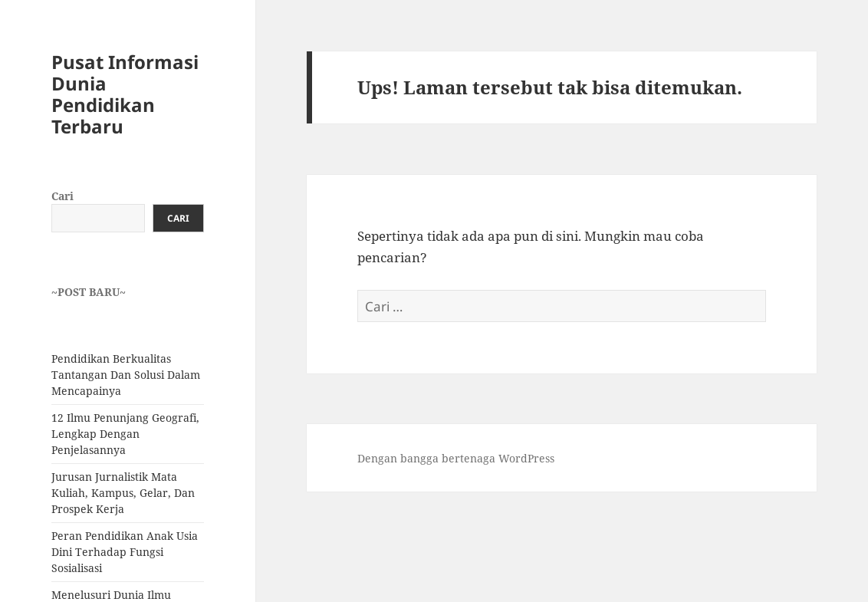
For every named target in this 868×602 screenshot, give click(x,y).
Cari (62, 196)
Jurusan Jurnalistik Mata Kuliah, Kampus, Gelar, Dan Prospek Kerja (123, 493)
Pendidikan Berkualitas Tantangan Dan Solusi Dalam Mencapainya (126, 375)
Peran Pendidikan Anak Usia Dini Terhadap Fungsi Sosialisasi (125, 552)
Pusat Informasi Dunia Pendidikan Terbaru (125, 94)
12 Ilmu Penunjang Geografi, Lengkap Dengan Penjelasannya (125, 434)
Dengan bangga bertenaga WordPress (456, 458)
